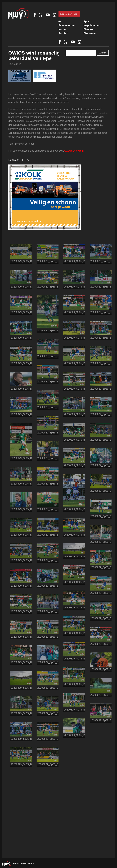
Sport (87, 21)
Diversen (89, 29)
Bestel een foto (69, 14)
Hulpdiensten (91, 25)
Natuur (63, 29)
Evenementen (67, 25)
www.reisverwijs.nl (74, 151)
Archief (63, 33)
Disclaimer (90, 33)
